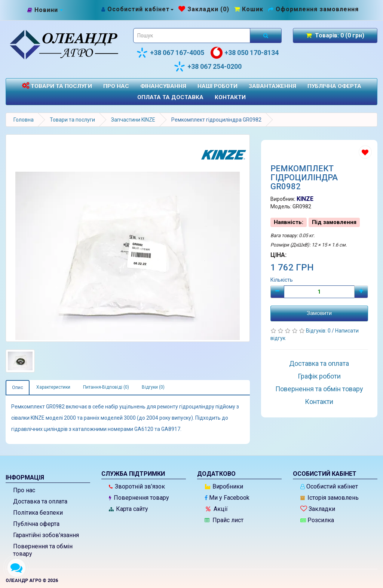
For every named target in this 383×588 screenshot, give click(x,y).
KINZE (305, 199)
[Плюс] (361, 292)
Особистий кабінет (329, 486)
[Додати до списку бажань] (365, 152)
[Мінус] (277, 292)
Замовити (319, 313)
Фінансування (163, 86)
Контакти (230, 97)
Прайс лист (224, 520)
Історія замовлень (330, 498)
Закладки (318, 509)
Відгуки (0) (153, 387)
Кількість (282, 280)
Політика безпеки (38, 513)
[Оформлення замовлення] (313, 9)
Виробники (224, 486)
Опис (18, 388)
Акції (217, 509)
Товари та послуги (57, 86)
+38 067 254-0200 (208, 67)
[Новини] (45, 10)
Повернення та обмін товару (319, 389)
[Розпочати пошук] (266, 36)
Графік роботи (319, 376)
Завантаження (272, 86)
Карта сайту (128, 509)
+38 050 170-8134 (245, 53)
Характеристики (53, 387)
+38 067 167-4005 (170, 53)
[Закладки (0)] (204, 9)
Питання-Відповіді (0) (106, 387)
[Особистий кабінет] (137, 9)
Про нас (116, 86)
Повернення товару (139, 498)
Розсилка (317, 520)
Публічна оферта (334, 86)
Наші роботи (217, 86)
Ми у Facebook (227, 498)
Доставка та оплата (319, 363)
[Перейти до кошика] (249, 9)
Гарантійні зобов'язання (46, 535)
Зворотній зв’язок (137, 486)
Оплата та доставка (170, 97)
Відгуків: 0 (319, 331)
